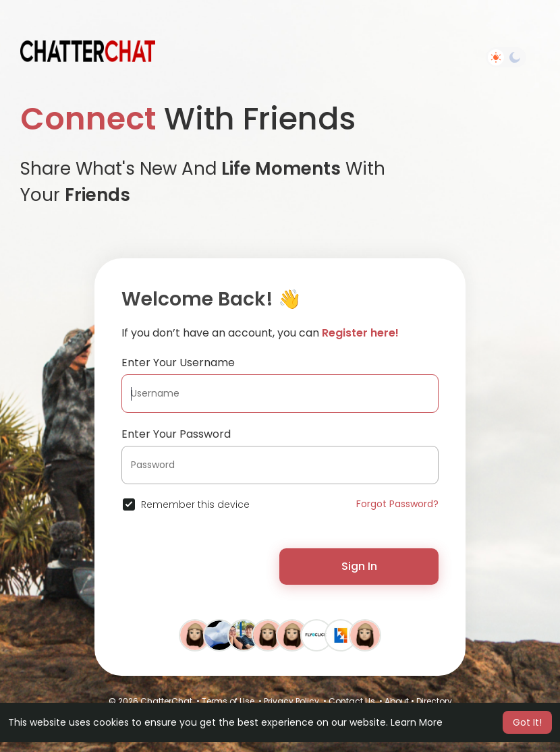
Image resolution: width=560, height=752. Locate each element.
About (397, 701)
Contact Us (352, 701)
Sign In (359, 566)
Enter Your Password (176, 434)
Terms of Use (228, 701)
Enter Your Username (178, 363)
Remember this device (195, 504)
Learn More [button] (417, 722)
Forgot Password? (397, 504)
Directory (434, 701)
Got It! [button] (527, 722)
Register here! (360, 333)
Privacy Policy (291, 701)
